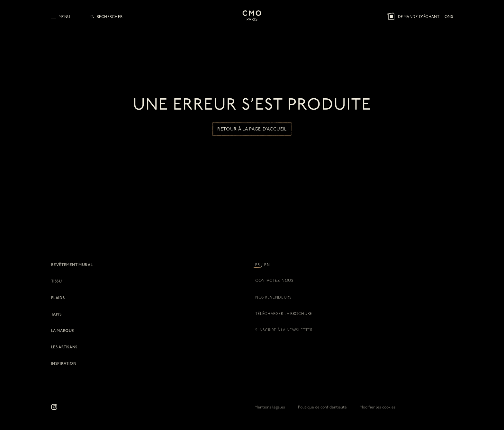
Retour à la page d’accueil (252, 129)
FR (257, 265)
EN (267, 265)
